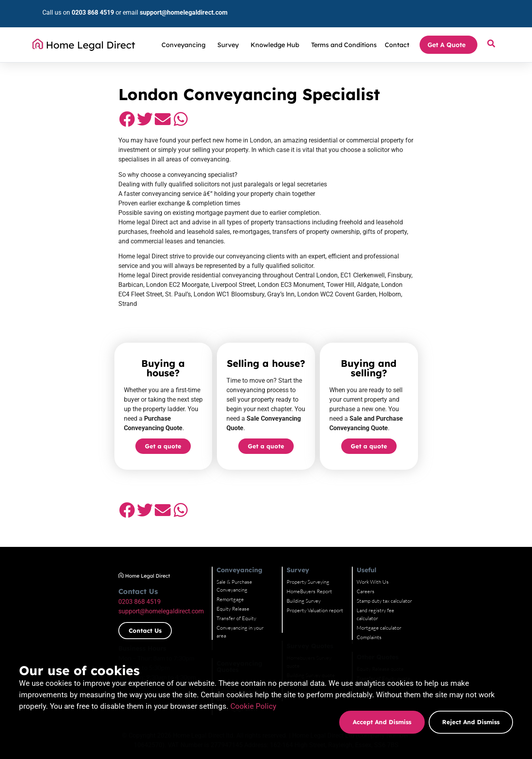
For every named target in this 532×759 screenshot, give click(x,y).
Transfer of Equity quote (429, 627)
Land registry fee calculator (433, 567)
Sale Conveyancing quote (235, 616)
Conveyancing (185, 33)
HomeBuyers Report (328, 548)
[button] (53, 123)
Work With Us (419, 538)
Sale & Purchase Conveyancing (241, 538)
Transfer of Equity (227, 567)
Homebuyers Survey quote (334, 614)
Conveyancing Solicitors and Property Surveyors (105, 63)
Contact (397, 33)
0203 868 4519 (79, 7)
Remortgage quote (228, 635)
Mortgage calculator (425, 576)
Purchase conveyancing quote (240, 625)
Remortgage (221, 548)
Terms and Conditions (344, 33)
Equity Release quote (426, 617)
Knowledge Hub (277, 33)
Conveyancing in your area (236, 576)
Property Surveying (326, 538)
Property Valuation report (333, 567)
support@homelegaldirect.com (170, 7)
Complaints (415, 586)
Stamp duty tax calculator (430, 557)
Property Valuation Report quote (341, 633)
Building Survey (322, 557)
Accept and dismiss (382, 722)
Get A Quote (448, 33)
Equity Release (223, 557)
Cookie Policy (253, 706)
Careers (411, 548)
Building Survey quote (329, 624)
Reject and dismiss (471, 722)
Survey (230, 33)
